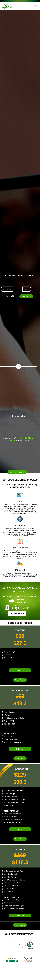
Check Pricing (17, 472)
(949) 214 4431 (20, 607)
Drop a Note (19, 614)
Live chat (21, 601)
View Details (20, 680)
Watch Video (26, 296)
